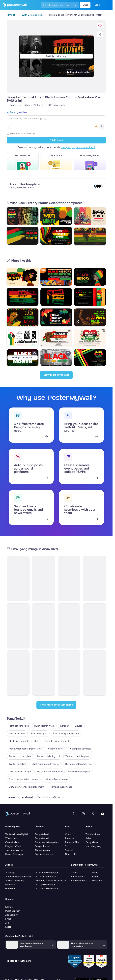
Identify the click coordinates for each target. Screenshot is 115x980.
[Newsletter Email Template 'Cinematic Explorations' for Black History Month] (18, 626)
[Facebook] (73, 814)
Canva (74, 873)
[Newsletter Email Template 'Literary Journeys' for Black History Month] (69, 673)
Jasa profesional (17, 733)
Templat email (42, 838)
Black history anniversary (66, 733)
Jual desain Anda (14, 850)
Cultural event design (20, 772)
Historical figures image (56, 779)
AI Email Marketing (15, 881)
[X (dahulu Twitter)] (93, 814)
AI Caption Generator (47, 889)
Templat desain (42, 834)
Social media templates (47, 842)
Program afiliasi (13, 846)
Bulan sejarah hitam (44, 726)
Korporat (65, 726)
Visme (95, 873)
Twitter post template (20, 756)
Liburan (79, 726)
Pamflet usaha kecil (19, 726)
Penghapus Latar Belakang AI (51, 881)
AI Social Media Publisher (18, 877)
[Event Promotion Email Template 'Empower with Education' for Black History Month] (69, 579)
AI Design (10, 873)
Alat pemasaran (43, 850)
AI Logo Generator (45, 885)
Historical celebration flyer (79, 764)
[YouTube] (103, 814)
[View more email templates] (56, 705)
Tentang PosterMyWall (17, 834)
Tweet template (54, 749)
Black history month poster (46, 764)
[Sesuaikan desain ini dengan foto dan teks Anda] (56, 56)
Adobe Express (79, 881)
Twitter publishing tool (48, 756)
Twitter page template (80, 749)
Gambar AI (11, 889)
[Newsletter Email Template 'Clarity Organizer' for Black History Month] (44, 579)
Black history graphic (79, 772)
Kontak (9, 907)
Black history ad (39, 733)
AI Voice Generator (46, 877)
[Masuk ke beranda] (14, 5)
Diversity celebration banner (23, 779)
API (7, 923)
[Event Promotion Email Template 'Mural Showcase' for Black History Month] (69, 626)
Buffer (95, 877)
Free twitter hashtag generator (25, 749)
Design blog (92, 842)
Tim (67, 846)
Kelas (88, 838)
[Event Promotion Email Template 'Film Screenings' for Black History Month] (94, 673)
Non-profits (71, 854)
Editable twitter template (57, 741)
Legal (8, 927)
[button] (100, 26)
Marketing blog (93, 846)
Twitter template (17, 764)
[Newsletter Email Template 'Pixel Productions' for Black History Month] (44, 626)
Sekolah (69, 850)
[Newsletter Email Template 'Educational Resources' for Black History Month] (94, 626)
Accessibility (12, 915)
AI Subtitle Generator (47, 873)
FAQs (8, 919)
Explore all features (44, 854)
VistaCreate (77, 877)
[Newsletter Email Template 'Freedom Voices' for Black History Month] (18, 673)
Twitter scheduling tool (77, 756)
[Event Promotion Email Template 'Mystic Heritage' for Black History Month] (94, 579)
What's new (11, 838)
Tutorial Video (93, 834)
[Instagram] (83, 814)
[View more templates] (56, 375)
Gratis (68, 834)
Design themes (43, 846)
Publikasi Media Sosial (49, 797)
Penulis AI (10, 885)
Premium (70, 838)
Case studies (12, 842)
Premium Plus (72, 842)
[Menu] (108, 5)
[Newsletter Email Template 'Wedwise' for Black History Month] (18, 579)
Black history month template (24, 741)
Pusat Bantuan (13, 911)
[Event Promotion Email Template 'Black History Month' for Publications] (44, 673)
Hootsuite (97, 881)
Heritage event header (62, 787)
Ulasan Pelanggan (14, 854)
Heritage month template (50, 772)
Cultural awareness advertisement (27, 787)
